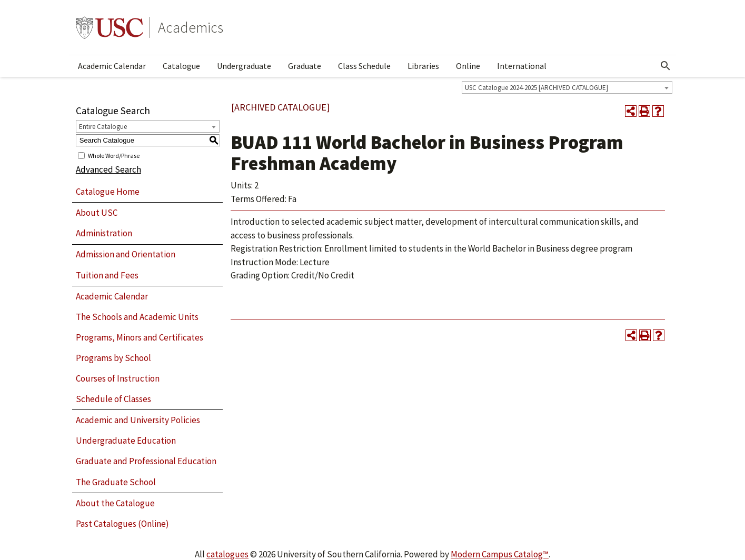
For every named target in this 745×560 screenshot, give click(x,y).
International (522, 66)
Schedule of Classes (113, 399)
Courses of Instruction (118, 378)
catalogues (227, 554)
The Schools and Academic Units (137, 317)
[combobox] (567, 87)
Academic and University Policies (138, 420)
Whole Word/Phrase (114, 155)
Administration (104, 233)
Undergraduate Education (126, 441)
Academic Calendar (112, 66)
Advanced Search (108, 169)
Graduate (305, 66)
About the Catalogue (115, 503)
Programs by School (113, 358)
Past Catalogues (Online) (122, 524)
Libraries (423, 66)
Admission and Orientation (126, 254)
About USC (97, 213)
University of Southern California (110, 27)
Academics (191, 27)
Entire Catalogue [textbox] (103, 127)
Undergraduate (244, 66)
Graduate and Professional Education (146, 461)
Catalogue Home (108, 192)
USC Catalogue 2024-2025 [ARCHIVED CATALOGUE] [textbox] (537, 88)
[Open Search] (665, 66)
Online (468, 66)
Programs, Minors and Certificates (140, 337)
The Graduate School (116, 482)
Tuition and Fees (107, 275)
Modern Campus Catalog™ (500, 554)
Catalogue (181, 66)
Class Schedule (364, 66)
